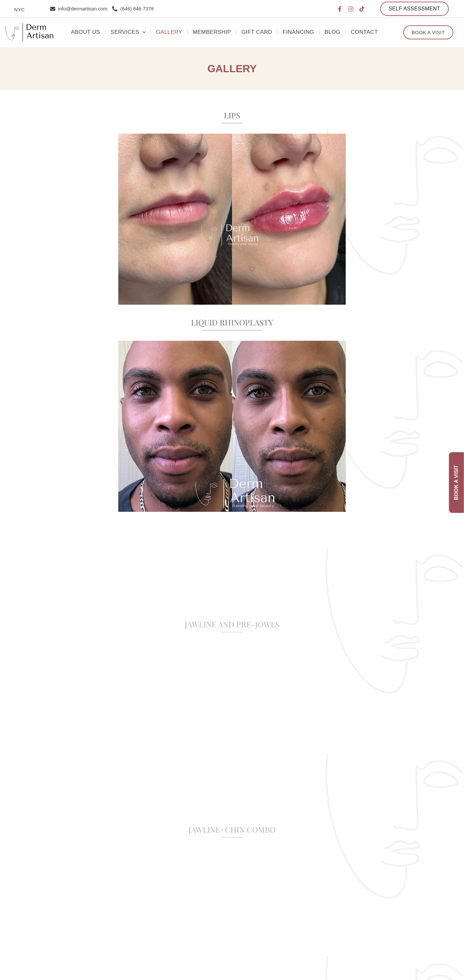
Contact (364, 32)
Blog (333, 32)
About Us (85, 32)
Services (128, 32)
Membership (212, 32)
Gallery (169, 32)
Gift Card (257, 32)
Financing (298, 32)
